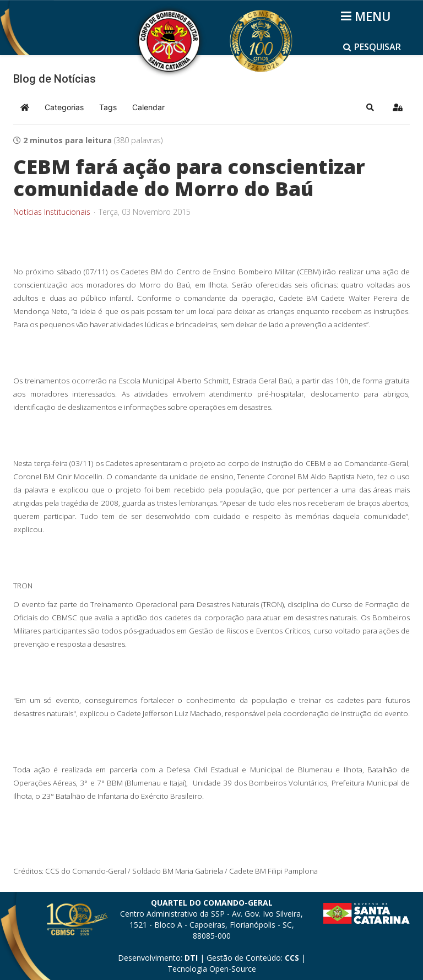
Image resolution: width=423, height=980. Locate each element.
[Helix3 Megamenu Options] (368, 16)
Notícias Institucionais (52, 212)
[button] (370, 107)
